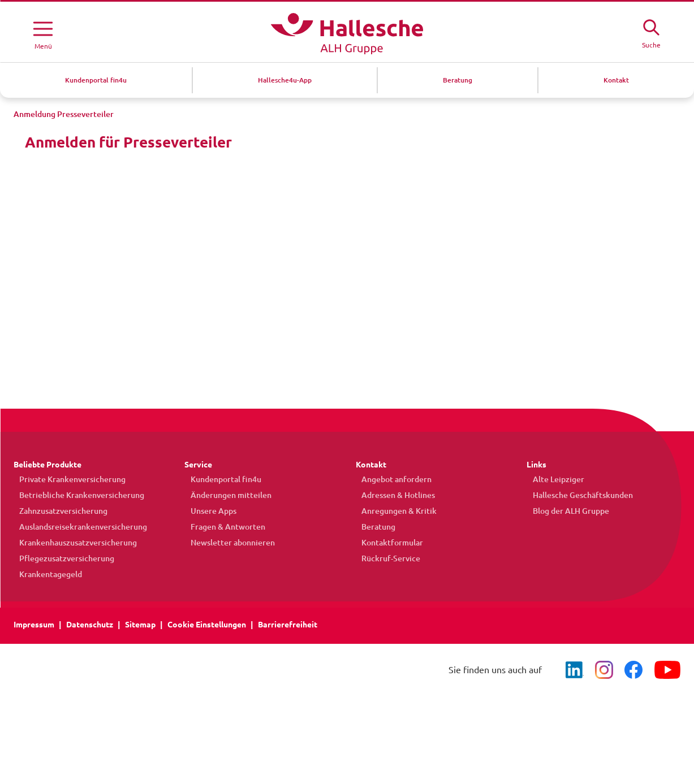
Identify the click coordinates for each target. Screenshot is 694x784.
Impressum (34, 625)
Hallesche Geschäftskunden (577, 495)
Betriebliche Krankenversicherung (76, 495)
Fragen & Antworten (222, 527)
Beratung (373, 527)
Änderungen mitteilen (225, 495)
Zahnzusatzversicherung (58, 511)
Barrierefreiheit (288, 625)
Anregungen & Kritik (393, 511)
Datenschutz (90, 625)
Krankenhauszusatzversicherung (72, 543)
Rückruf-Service (385, 558)
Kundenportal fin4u (220, 479)
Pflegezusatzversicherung (61, 558)
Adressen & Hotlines (393, 495)
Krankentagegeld (45, 574)
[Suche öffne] (651, 32)
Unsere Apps (207, 511)
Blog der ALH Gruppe (565, 511)
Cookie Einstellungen (207, 625)
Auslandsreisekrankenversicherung (77, 527)
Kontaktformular (387, 543)
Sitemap (140, 625)
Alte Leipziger (552, 479)
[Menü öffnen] (43, 33)
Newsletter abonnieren (227, 543)
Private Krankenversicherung (67, 479)
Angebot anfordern (391, 479)
